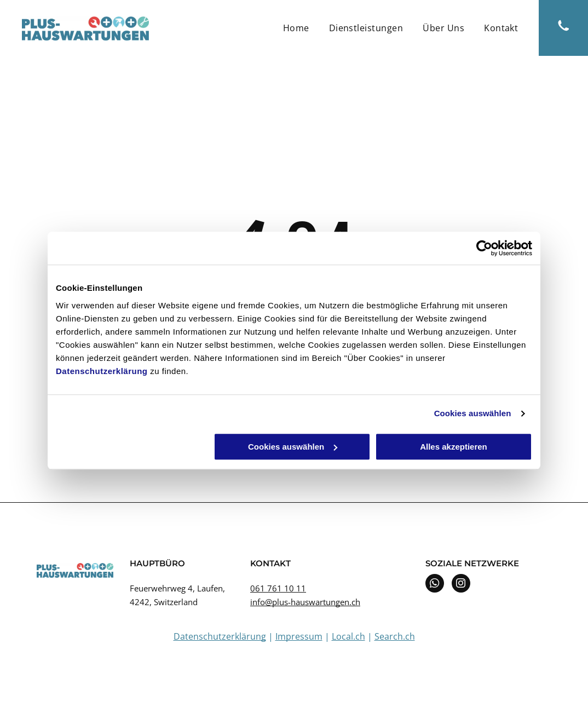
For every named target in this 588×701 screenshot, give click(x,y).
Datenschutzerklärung (102, 371)
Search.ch (395, 636)
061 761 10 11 (278, 588)
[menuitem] (296, 28)
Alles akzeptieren (454, 447)
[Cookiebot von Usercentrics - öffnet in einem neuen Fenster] (484, 248)
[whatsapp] (435, 585)
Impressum (299, 636)
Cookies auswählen (473, 413)
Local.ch (348, 636)
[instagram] (461, 585)
